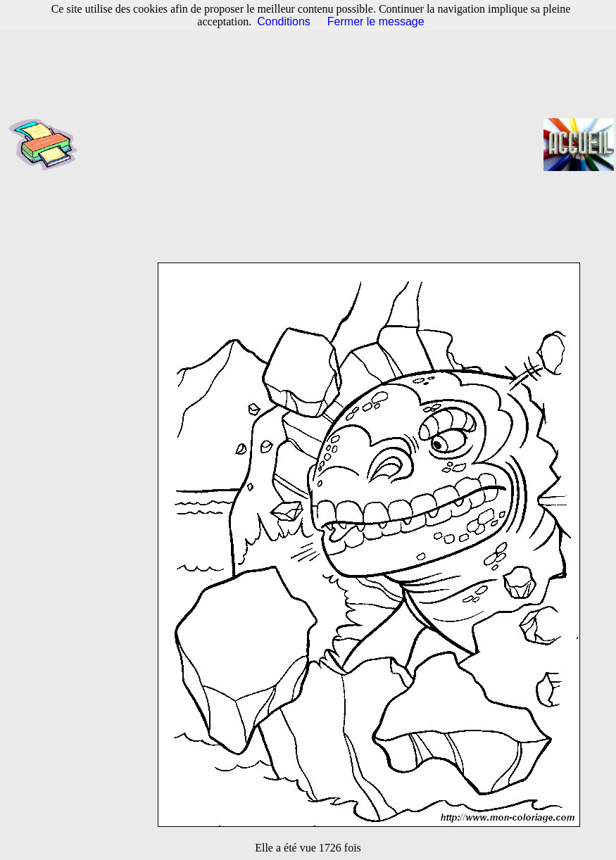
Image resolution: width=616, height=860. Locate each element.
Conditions (284, 21)
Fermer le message (376, 21)
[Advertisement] (315, 144)
